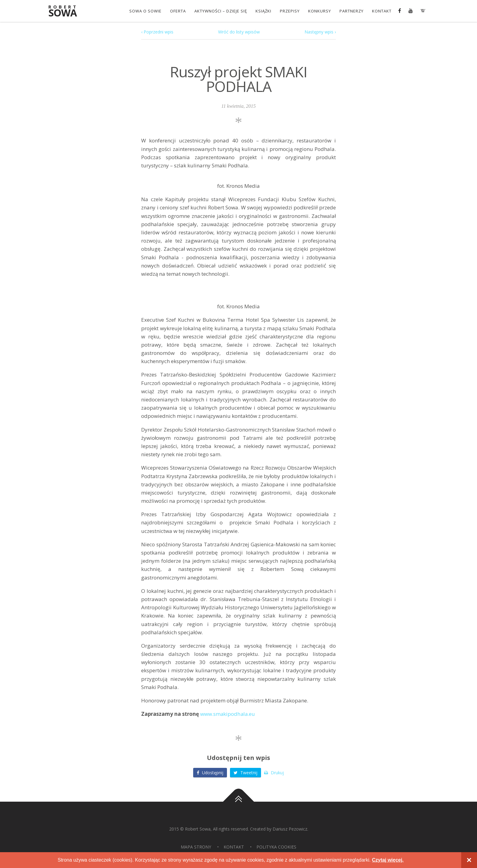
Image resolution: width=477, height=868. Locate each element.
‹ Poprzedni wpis (157, 32)
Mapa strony (196, 847)
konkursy (320, 11)
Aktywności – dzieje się (221, 11)
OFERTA (178, 11)
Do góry (238, 802)
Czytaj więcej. (388, 860)
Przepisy (290, 11)
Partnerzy (352, 11)
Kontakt (382, 11)
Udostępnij (210, 773)
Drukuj (274, 773)
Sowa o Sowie (145, 11)
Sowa (67, 11)
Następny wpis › (320, 32)
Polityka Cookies (276, 847)
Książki (263, 11)
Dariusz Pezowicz (290, 829)
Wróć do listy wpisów (239, 32)
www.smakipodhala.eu (228, 714)
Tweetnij (245, 773)
